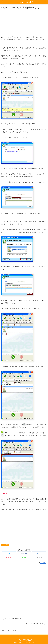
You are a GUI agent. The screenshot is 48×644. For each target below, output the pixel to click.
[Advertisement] (24, 22)
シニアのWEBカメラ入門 (24, 2)
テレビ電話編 (5, 545)
